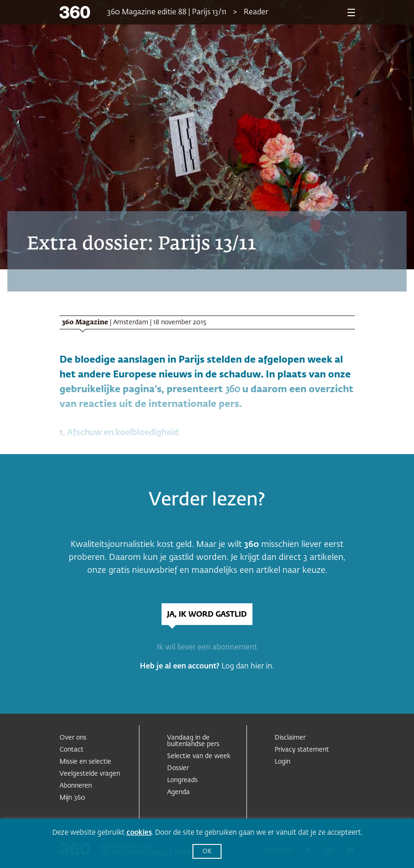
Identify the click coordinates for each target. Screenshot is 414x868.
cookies (139, 833)
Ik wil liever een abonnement (207, 648)
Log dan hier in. (248, 667)
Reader (256, 12)
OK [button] (207, 852)
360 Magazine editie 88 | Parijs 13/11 (167, 12)
